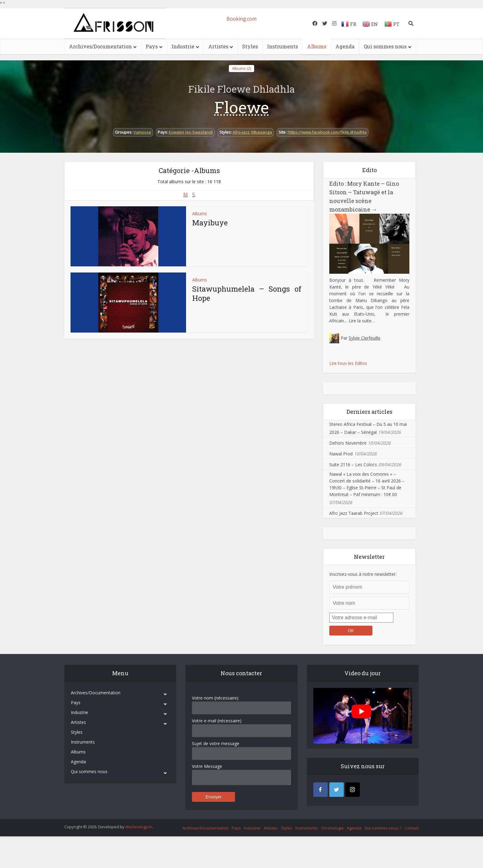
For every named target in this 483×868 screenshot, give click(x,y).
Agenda (345, 46)
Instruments (282, 46)
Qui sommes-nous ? (383, 828)
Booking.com (241, 19)
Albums (317, 46)
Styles (250, 46)
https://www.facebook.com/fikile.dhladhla (327, 132)
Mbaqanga (262, 132)
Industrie (183, 46)
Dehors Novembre (348, 443)
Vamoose (142, 132)
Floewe (242, 107)
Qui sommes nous (385, 46)
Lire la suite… (362, 321)
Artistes (218, 46)
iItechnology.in (139, 827)
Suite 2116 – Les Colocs (353, 464)
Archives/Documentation (100, 46)
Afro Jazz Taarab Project (354, 513)
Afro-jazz (241, 132)
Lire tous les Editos (348, 363)
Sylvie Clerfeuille (365, 338)
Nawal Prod (341, 454)
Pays (152, 46)
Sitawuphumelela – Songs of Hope (247, 293)
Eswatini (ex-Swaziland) (191, 132)
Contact (412, 828)
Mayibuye (210, 223)
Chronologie (332, 828)
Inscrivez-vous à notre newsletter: (363, 574)
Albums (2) (241, 68)
